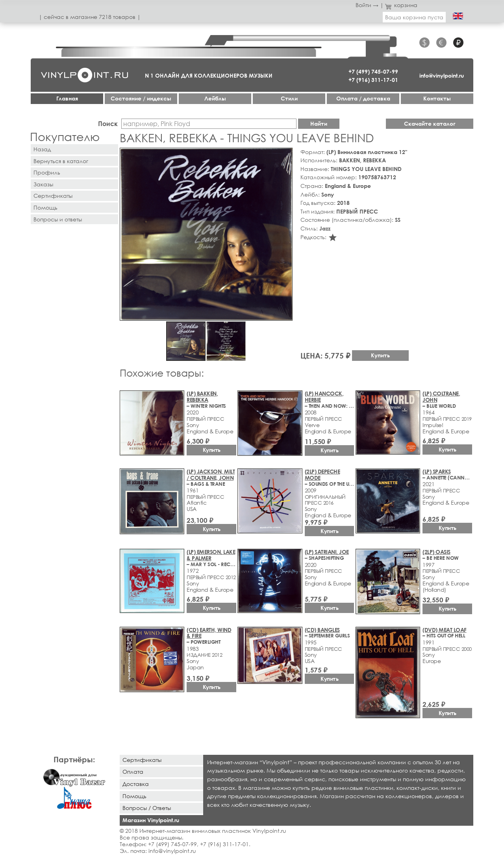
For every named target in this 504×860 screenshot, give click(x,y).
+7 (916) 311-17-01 (373, 80)
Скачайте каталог (430, 124)
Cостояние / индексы (141, 98)
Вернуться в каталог (61, 161)
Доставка (136, 784)
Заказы (43, 184)
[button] (285, 155)
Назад (42, 149)
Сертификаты (53, 196)
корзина (401, 5)
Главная (67, 98)
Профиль (47, 172)
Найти (319, 124)
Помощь (45, 207)
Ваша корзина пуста (414, 17)
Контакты (437, 98)
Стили (289, 98)
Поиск (108, 124)
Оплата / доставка (363, 98)
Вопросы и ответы (58, 219)
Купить (380, 355)
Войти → (367, 5)
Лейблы (215, 98)
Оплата (133, 772)
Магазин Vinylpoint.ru (151, 820)
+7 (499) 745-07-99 (373, 72)
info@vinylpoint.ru (442, 75)
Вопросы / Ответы (147, 808)
